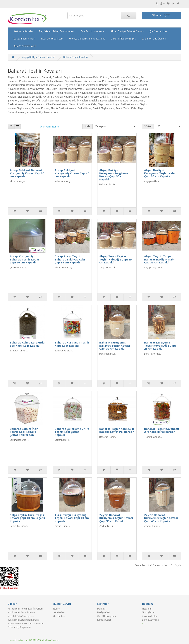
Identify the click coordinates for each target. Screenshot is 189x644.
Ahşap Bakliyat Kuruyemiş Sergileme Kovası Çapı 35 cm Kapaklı (114, 175)
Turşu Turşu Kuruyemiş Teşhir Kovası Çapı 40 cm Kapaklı (72, 518)
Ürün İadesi (59, 612)
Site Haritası (59, 616)
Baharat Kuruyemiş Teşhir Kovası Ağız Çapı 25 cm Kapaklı (160, 345)
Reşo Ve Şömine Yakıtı (25, 46)
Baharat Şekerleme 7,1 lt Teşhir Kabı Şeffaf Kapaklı (72, 432)
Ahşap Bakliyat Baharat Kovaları (127, 31)
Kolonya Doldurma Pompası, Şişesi (87, 39)
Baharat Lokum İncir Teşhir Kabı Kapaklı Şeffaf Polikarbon (24, 432)
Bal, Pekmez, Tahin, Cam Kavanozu (57, 31)
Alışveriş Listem (150, 616)
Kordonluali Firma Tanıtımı (22, 612)
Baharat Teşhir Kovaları (75, 57)
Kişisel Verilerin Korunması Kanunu (26, 623)
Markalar (102, 609)
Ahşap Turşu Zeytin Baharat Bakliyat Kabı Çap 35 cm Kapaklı (70, 259)
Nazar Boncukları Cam (52, 39)
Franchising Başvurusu (19, 627)
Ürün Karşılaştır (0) (50, 127)
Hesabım (147, 609)
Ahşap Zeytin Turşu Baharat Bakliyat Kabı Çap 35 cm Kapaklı (159, 259)
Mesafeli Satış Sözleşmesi (21, 616)
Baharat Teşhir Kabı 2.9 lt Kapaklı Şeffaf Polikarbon (117, 430)
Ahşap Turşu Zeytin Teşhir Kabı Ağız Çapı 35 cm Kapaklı (116, 259)
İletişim (56, 609)
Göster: (148, 126)
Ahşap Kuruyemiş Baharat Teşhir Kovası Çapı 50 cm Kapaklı (25, 259)
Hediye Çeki (103, 612)
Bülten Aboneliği (151, 620)
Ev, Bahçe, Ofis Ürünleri (154, 39)
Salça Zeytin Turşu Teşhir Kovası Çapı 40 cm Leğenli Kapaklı (27, 518)
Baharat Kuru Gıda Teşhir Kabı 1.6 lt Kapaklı (72, 344)
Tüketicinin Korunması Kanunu (23, 620)
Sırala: (87, 126)
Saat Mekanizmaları (24, 31)
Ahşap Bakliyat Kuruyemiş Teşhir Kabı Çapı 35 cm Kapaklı (159, 173)
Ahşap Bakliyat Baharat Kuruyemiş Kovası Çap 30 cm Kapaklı (27, 173)
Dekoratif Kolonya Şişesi (124, 39)
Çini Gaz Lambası (158, 31)
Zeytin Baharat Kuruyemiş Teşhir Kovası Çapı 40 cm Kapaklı (161, 518)
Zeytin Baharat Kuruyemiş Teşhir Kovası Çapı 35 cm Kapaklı (116, 518)
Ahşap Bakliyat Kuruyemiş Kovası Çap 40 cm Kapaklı (72, 173)
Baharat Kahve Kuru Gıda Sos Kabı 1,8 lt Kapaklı (27, 344)
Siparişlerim (148, 612)
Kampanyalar (104, 620)
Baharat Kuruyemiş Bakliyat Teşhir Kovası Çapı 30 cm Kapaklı (115, 345)
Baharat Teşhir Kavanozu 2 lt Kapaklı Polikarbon (161, 430)
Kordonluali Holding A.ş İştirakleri (25, 609)
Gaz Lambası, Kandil (24, 39)
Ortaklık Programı (106, 616)
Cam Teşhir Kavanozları (93, 31)
